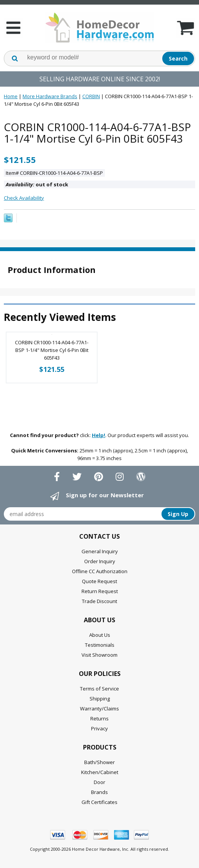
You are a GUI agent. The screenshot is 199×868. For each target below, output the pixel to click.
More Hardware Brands (50, 96)
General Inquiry (100, 551)
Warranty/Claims (99, 709)
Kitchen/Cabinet (100, 772)
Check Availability (24, 198)
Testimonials (100, 645)
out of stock (37, 184)
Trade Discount (99, 601)
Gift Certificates (99, 802)
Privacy (99, 728)
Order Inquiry (100, 561)
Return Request (100, 591)
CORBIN (91, 96)
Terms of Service (99, 689)
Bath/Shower (99, 762)
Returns (99, 718)
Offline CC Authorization (100, 571)
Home (11, 96)
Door (99, 782)
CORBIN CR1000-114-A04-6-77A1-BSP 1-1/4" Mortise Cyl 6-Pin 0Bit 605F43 (52, 350)
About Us (100, 635)
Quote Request (99, 581)
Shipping (100, 699)
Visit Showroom (99, 655)
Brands (99, 792)
